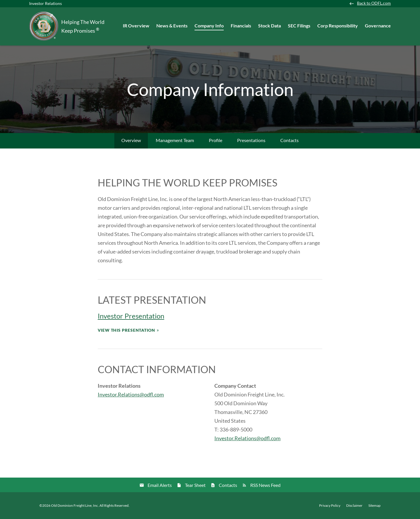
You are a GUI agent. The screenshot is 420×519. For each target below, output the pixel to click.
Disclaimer (354, 506)
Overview (131, 140)
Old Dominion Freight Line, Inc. (75, 505)
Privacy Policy (330, 506)
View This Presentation (126, 330)
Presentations (251, 140)
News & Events (172, 26)
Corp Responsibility (338, 26)
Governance (378, 26)
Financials (241, 26)
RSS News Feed (265, 485)
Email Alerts (160, 485)
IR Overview (136, 26)
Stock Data (269, 26)
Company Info (209, 26)
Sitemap (374, 506)
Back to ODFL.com (374, 3)
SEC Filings (299, 26)
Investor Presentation (131, 316)
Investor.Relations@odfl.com (131, 394)
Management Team (175, 140)
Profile (216, 140)
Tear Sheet (195, 485)
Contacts (289, 140)
